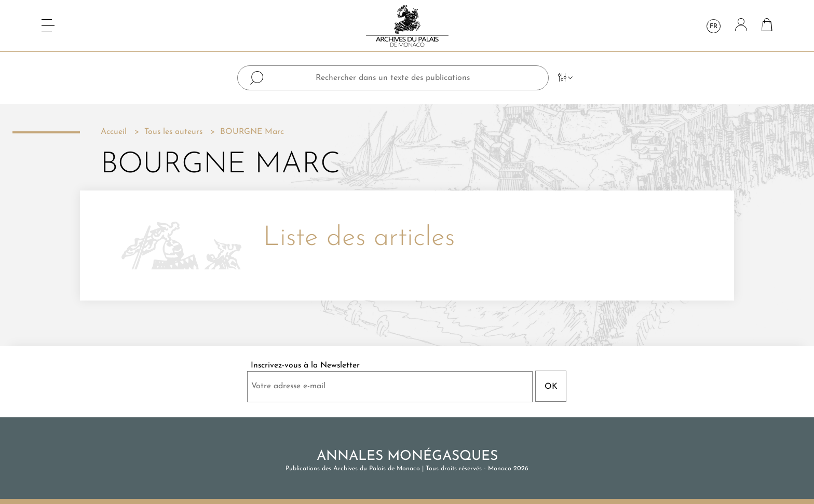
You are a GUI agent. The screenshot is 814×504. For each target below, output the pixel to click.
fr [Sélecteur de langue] (714, 26)
